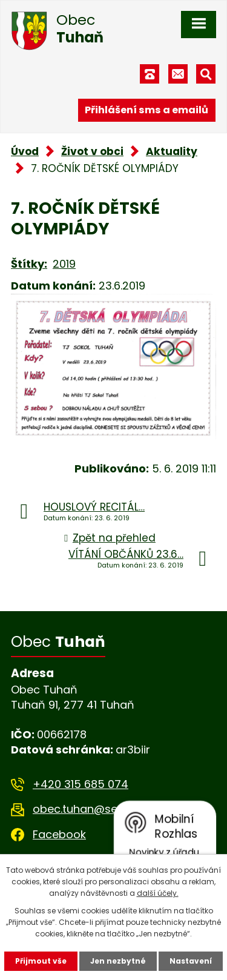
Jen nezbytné (118, 961)
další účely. (158, 893)
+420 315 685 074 (81, 784)
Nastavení (191, 961)
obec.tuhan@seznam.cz (97, 809)
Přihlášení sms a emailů (146, 110)
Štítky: (29, 264)
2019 (64, 264)
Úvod (25, 151)
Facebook (59, 834)
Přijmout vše (41, 961)
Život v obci (92, 151)
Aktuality (172, 151)
